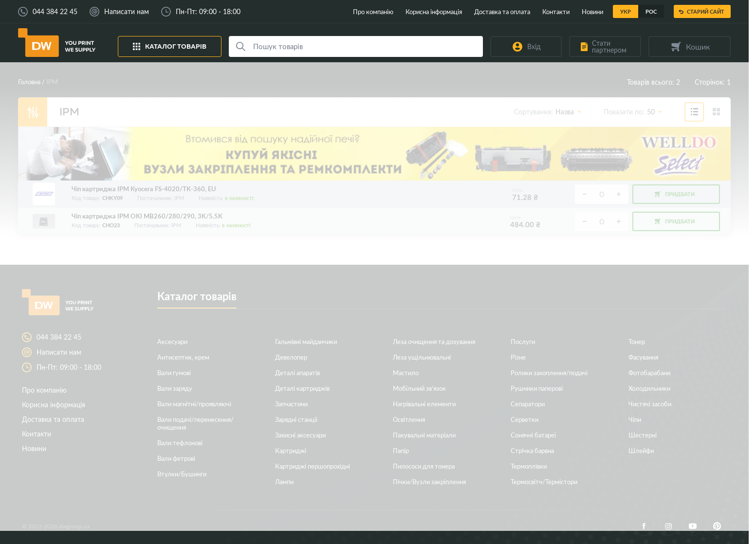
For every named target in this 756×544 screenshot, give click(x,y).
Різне (518, 357)
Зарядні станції (296, 419)
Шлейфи (641, 450)
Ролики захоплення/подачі (549, 372)
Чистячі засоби (650, 404)
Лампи (284, 481)
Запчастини (291, 404)
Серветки (525, 419)
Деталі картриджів (302, 388)
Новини (592, 11)
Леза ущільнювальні (422, 357)
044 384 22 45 (55, 12)
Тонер (637, 341)
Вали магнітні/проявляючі (194, 404)
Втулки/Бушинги (182, 474)
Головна (29, 82)
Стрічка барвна (532, 450)
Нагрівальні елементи (424, 404)
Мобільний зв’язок (419, 388)
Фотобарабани (649, 372)
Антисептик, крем (183, 357)
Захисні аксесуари (300, 435)
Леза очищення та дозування (434, 341)
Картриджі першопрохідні (313, 466)
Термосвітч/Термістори (544, 481)
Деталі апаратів (297, 372)
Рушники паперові (537, 388)
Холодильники (649, 388)
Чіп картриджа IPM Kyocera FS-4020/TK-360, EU (144, 189)
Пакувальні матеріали (424, 435)
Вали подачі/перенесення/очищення (195, 423)
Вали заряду (175, 388)
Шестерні (643, 435)
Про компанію (373, 11)
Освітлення (409, 419)
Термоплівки (529, 466)
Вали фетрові (176, 458)
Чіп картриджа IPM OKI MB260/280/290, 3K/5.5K (147, 216)
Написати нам (127, 12)
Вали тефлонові (180, 443)
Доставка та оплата (502, 11)
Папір (401, 450)
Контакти (556, 11)
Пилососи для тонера (424, 466)
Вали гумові (174, 372)
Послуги (523, 341)
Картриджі (291, 450)
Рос (651, 11)
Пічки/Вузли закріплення (429, 481)
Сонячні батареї (533, 435)
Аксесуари (172, 341)
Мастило (406, 372)
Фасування (643, 357)
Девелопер (291, 357)
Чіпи (635, 419)
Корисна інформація (434, 11)
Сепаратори (528, 404)
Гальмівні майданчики (306, 341)
